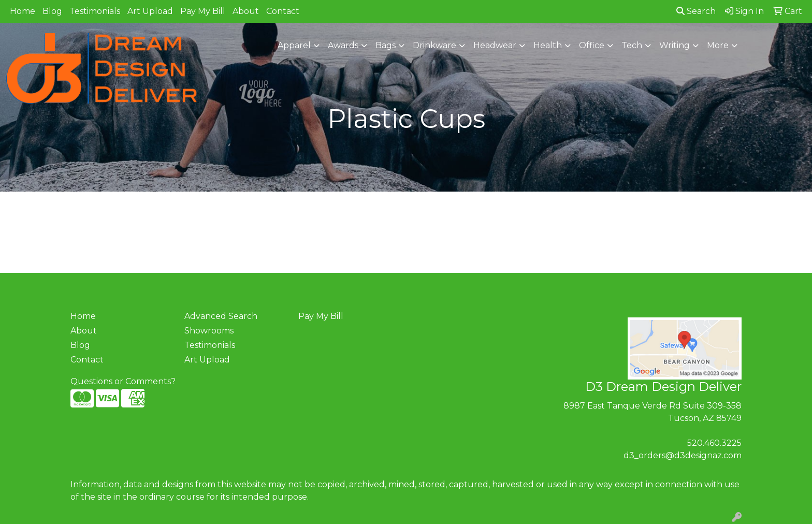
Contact (283, 11)
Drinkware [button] (434, 45)
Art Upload (150, 11)
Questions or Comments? (123, 381)
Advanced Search (221, 316)
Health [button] (548, 45)
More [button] (718, 45)
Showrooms (209, 331)
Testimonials (95, 11)
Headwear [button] (495, 45)
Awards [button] (343, 45)
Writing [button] (675, 45)
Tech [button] (632, 45)
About (246, 11)
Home (23, 11)
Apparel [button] (294, 45)
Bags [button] (386, 45)
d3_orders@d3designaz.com (683, 455)
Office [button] (592, 45)
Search (696, 11)
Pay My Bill (203, 11)
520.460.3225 (714, 443)
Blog (52, 11)
